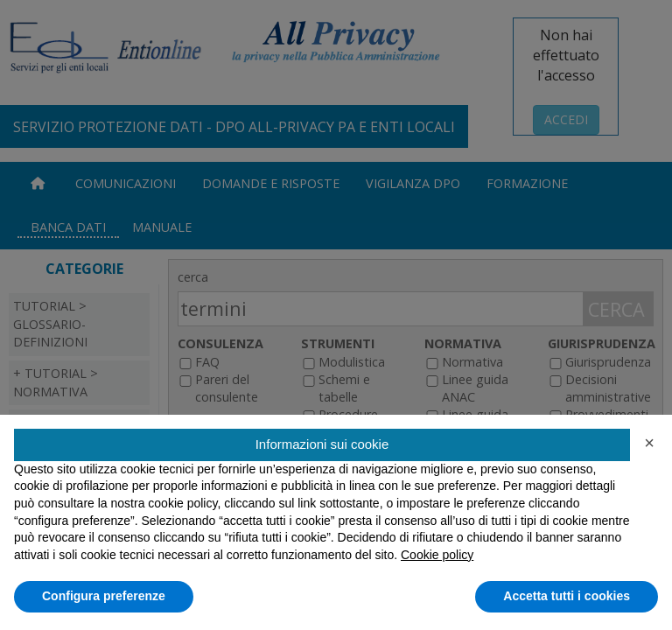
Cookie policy (437, 555)
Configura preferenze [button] (104, 596)
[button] (649, 443)
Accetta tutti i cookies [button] (567, 596)
